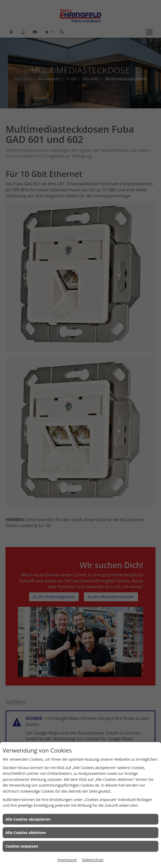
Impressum (67, 860)
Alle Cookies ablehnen (26, 833)
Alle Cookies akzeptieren (28, 819)
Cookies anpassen (22, 846)
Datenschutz (93, 860)
